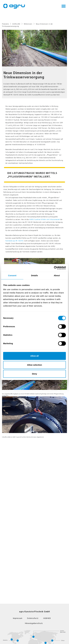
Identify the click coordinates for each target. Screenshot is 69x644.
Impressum (18, 618)
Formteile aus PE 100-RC (15, 241)
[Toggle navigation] (64, 6)
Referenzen (28, 24)
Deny (35, 374)
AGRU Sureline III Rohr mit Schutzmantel (45, 219)
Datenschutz (33, 618)
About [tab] (57, 275)
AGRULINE (16, 24)
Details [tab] (34, 275)
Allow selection (34, 365)
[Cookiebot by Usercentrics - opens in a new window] (54, 268)
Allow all (35, 356)
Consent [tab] (12, 275)
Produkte (5, 24)
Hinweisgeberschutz (34, 623)
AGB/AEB (47, 618)
